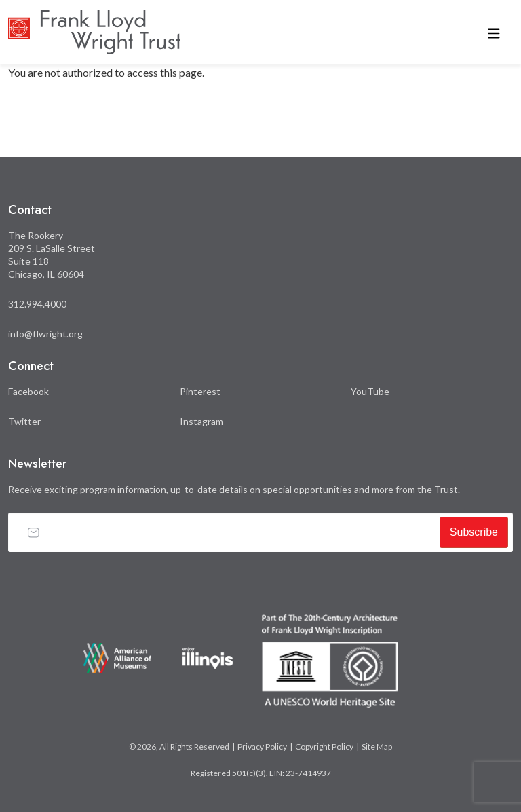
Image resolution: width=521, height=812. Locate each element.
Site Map (377, 746)
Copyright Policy (324, 746)
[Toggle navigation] (494, 32)
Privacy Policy (262, 746)
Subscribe (474, 532)
